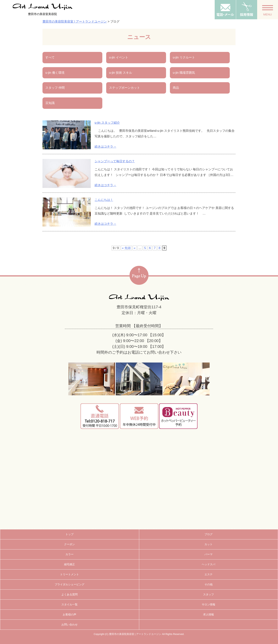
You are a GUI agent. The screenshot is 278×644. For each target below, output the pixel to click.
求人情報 (208, 614)
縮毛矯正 (69, 564)
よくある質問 (69, 594)
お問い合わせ (69, 625)
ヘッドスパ (208, 564)
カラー (69, 554)
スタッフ (208, 594)
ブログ (208, 534)
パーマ (208, 554)
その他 (208, 584)
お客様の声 (69, 614)
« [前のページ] (135, 248)
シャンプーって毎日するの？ (115, 161)
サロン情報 (208, 604)
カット (208, 544)
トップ (69, 534)
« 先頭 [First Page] (126, 248)
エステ (208, 574)
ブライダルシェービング (69, 584)
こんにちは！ (104, 200)
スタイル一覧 (69, 604)
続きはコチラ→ (105, 147)
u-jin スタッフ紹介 (107, 123)
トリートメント (69, 574)
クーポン (69, 544)
